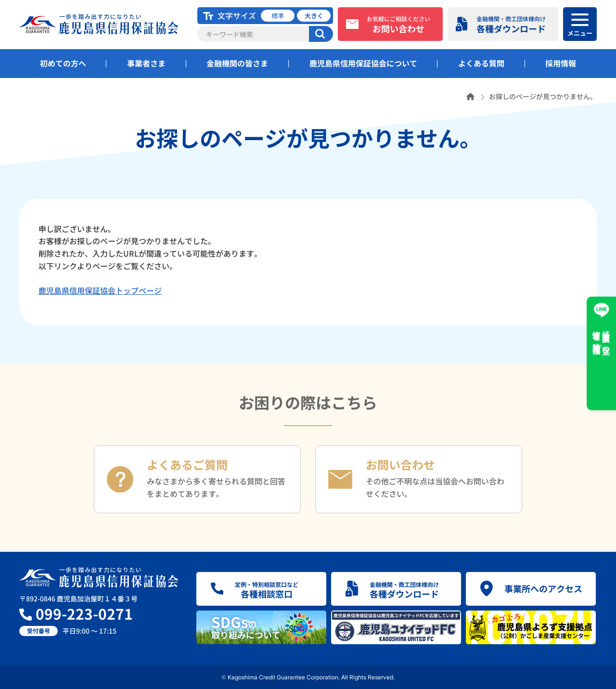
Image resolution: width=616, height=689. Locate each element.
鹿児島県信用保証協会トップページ (100, 290)
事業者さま (146, 63)
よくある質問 (481, 63)
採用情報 (561, 63)
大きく (314, 16)
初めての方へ (63, 63)
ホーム (470, 97)
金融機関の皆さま (237, 63)
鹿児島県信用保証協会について (363, 63)
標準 (278, 16)
